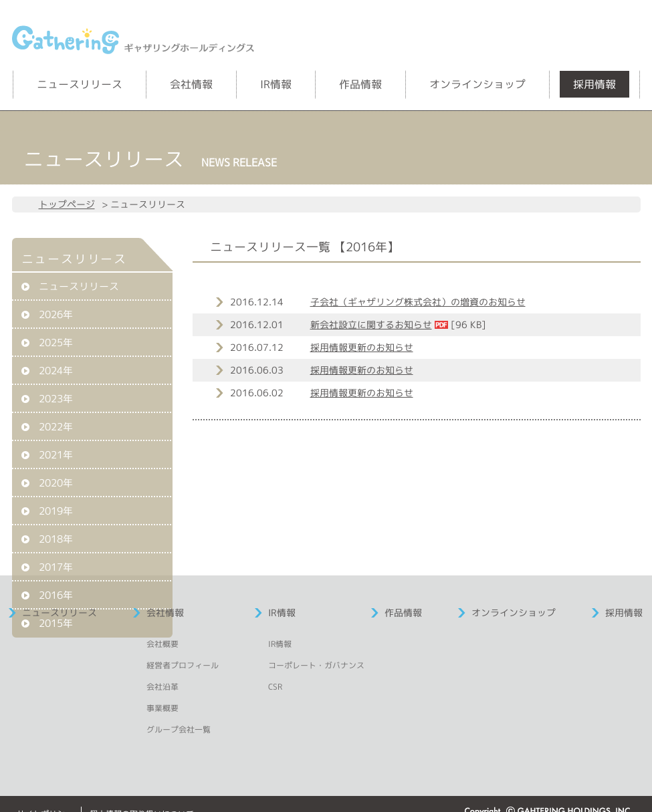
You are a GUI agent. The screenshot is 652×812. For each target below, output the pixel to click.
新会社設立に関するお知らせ (371, 324)
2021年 (56, 455)
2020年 (56, 483)
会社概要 (162, 644)
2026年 (56, 314)
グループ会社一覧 (179, 729)
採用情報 (594, 84)
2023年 (56, 399)
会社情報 (191, 84)
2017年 (56, 567)
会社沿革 (162, 687)
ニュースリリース (80, 84)
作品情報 (360, 84)
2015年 (56, 623)
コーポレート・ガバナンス (316, 665)
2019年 (56, 511)
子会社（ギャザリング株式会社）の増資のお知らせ (418, 302)
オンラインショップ (477, 84)
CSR (275, 687)
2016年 (56, 595)
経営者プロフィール (183, 665)
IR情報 (276, 84)
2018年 (56, 539)
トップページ (67, 204)
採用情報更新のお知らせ (362, 347)
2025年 (56, 343)
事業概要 (162, 708)
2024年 (56, 371)
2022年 (56, 427)
